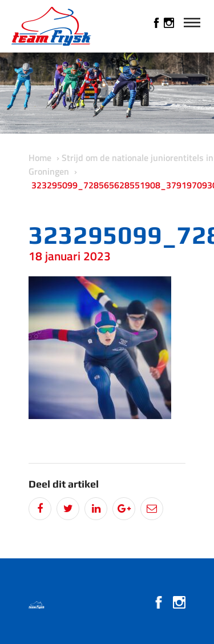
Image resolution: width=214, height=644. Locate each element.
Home (40, 158)
